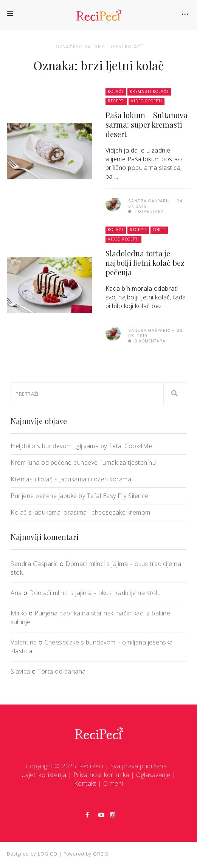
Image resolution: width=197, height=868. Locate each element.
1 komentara (146, 212)
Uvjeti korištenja (44, 775)
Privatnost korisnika (101, 775)
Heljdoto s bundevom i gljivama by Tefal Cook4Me (81, 446)
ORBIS (101, 854)
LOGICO (48, 854)
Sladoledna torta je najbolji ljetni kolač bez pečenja (145, 263)
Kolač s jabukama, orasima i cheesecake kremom (81, 512)
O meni (113, 783)
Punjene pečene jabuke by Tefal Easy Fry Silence (80, 496)
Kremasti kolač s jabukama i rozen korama (71, 479)
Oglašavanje (153, 775)
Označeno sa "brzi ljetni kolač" (99, 47)
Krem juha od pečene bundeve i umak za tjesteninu (83, 463)
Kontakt (85, 783)
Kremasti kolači (149, 92)
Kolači (116, 92)
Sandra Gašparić (34, 564)
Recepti (116, 101)
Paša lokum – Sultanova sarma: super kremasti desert (147, 124)
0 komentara (147, 341)
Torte (159, 230)
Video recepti (147, 101)
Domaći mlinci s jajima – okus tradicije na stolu (95, 593)
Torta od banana (62, 671)
